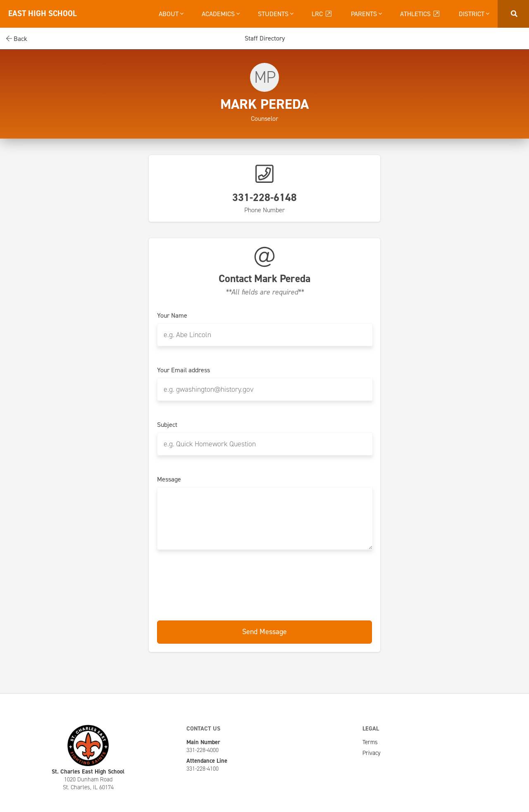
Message (169, 479)
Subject (167, 425)
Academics (221, 14)
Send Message (264, 632)
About (171, 14)
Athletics (420, 14)
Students (276, 14)
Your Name (172, 316)
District (474, 14)
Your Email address (183, 370)
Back (17, 39)
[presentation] (264, 584)
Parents (366, 14)
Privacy (372, 753)
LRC (322, 14)
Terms (370, 742)
